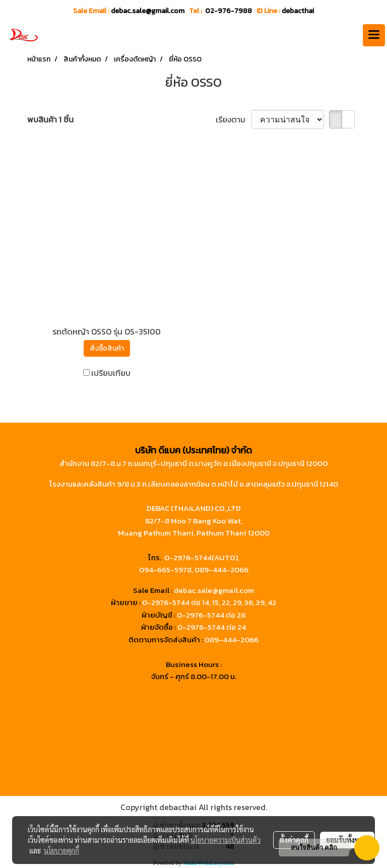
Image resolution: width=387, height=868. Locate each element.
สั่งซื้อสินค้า (107, 348)
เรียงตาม (234, 119)
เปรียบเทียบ (111, 373)
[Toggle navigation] (374, 35)
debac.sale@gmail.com (214, 590)
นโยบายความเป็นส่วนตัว (225, 840)
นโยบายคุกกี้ (61, 850)
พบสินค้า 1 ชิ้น (50, 119)
